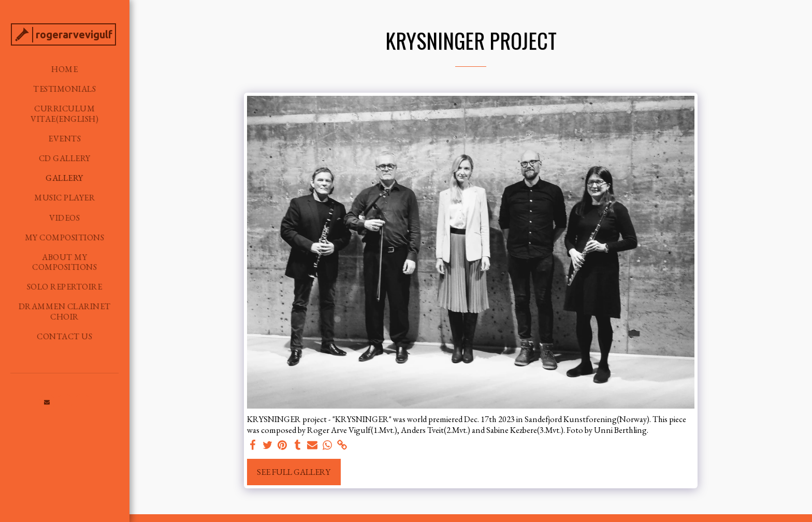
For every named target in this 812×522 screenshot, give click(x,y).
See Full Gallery (294, 472)
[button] (47, 402)
